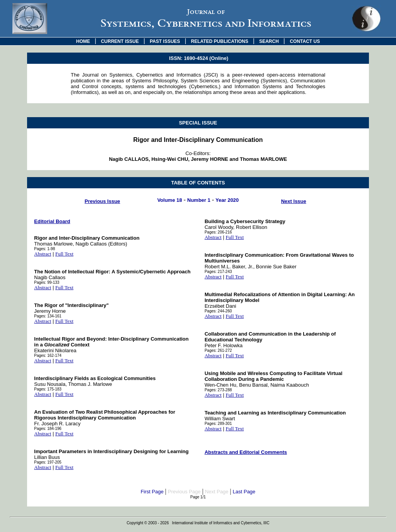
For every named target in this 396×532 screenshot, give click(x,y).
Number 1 (199, 200)
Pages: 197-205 (48, 462)
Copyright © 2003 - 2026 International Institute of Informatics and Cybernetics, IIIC (198, 523)
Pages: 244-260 (218, 311)
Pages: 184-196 (48, 429)
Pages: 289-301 (218, 424)
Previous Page (184, 492)
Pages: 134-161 (48, 316)
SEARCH (269, 41)
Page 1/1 (198, 497)
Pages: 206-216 (218, 232)
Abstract (43, 254)
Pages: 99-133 (47, 282)
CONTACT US (305, 41)
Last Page (244, 492)
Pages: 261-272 (218, 350)
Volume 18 (170, 200)
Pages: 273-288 (218, 390)
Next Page (217, 492)
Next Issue (294, 201)
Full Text (64, 254)
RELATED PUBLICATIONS (220, 41)
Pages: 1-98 (44, 249)
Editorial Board (52, 221)
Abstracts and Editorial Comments (246, 452)
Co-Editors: (198, 156)
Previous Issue (102, 201)
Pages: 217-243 (218, 272)
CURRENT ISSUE (120, 41)
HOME (83, 41)
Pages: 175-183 (48, 389)
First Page (152, 492)
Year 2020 (227, 200)
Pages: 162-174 (48, 356)
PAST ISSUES (165, 41)
